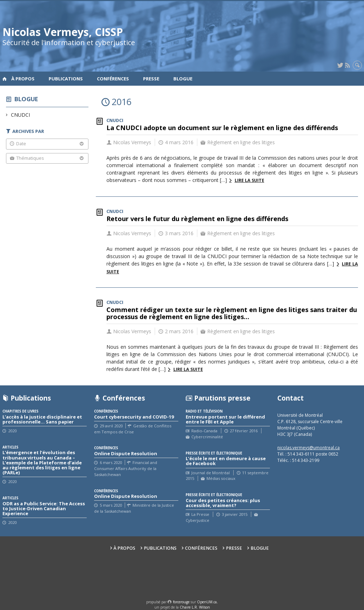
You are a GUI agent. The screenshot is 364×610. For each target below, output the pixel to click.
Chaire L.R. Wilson (195, 607)
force (181, 602)
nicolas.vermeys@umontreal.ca (309, 448)
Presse (151, 79)
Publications (66, 79)
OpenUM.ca (207, 602)
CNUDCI (21, 115)
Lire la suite (249, 180)
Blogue (183, 79)
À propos (23, 79)
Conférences (113, 79)
